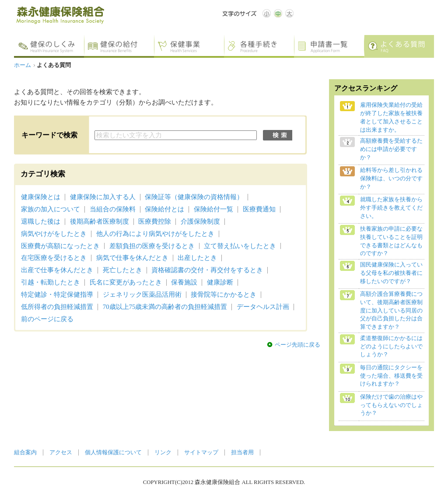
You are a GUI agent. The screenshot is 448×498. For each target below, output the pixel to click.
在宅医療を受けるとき (54, 258)
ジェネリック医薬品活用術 (142, 295)
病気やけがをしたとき (54, 234)
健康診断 (220, 282)
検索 (278, 135)
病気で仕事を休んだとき (132, 258)
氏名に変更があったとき (126, 282)
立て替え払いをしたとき (240, 246)
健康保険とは (41, 197)
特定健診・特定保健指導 (57, 295)
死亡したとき (122, 270)
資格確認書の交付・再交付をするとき (207, 270)
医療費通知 (259, 209)
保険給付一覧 (213, 209)
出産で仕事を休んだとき (57, 270)
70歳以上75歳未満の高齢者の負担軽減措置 (165, 307)
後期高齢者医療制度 (100, 221)
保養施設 (184, 282)
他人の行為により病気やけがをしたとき (155, 234)
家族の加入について (51, 209)
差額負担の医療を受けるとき (152, 246)
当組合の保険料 (113, 209)
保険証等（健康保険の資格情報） (194, 197)
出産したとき (197, 258)
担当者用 (242, 452)
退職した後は (41, 221)
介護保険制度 (200, 221)
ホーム (23, 65)
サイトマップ (201, 452)
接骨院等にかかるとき (224, 295)
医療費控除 (155, 221)
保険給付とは (164, 209)
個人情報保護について (113, 452)
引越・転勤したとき (51, 282)
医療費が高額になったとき (60, 246)
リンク (163, 452)
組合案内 (25, 452)
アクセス (61, 452)
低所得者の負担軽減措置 (57, 307)
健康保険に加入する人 (103, 197)
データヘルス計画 (263, 307)
